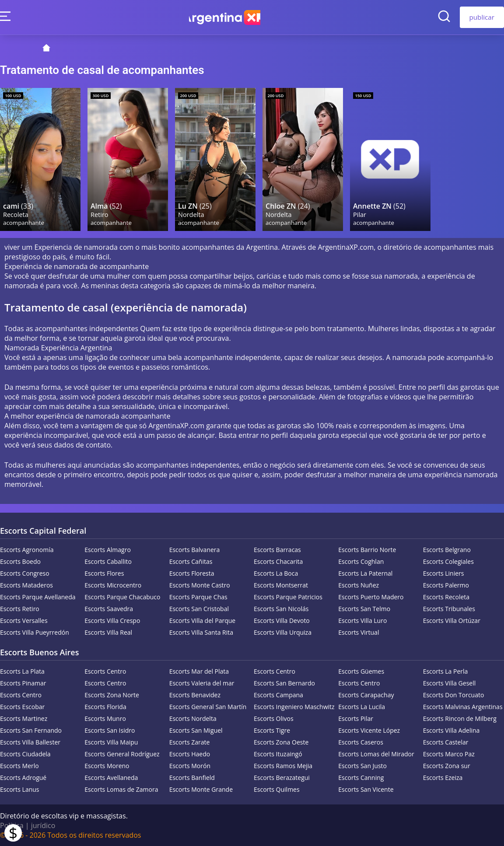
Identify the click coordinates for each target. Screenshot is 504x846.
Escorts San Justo (362, 765)
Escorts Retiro (20, 608)
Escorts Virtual (359, 632)
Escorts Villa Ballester (30, 742)
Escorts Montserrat (281, 585)
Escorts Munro (105, 718)
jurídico (43, 825)
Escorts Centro (105, 671)
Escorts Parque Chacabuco (122, 596)
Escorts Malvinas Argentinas (463, 706)
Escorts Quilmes (277, 789)
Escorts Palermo (446, 585)
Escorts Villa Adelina (451, 730)
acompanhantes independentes (188, 465)
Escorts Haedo (190, 753)
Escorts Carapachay (366, 694)
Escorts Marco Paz (449, 753)
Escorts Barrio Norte (367, 549)
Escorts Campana (278, 694)
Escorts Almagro (107, 549)
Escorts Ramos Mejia (283, 765)
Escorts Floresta (192, 573)
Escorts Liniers (444, 573)
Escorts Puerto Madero (371, 596)
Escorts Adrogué (23, 777)
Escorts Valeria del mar (202, 683)
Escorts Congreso (25, 573)
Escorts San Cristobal (199, 608)
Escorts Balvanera (195, 549)
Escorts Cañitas (191, 561)
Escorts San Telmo (364, 608)
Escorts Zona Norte (112, 694)
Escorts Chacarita (278, 561)
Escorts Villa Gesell (450, 683)
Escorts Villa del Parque (203, 620)
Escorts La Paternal (365, 573)
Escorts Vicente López (369, 730)
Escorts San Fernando (31, 730)
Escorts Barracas (277, 549)
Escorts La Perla (446, 671)
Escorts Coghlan (361, 561)
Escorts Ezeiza (443, 777)
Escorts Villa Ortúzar (452, 620)
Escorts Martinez (24, 718)
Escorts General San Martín (208, 706)
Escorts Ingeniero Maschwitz (294, 706)
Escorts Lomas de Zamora (121, 789)
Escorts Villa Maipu (111, 742)
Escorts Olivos (274, 718)
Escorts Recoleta (446, 596)
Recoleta (16, 214)
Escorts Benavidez (195, 694)
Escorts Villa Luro (362, 620)
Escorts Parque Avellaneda (38, 596)
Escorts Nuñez (359, 585)
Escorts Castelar (446, 742)
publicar (482, 17)
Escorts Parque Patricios (288, 596)
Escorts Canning (361, 777)
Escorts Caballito (108, 561)
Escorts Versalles (24, 620)
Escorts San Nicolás (281, 608)
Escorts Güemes (361, 671)
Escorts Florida (105, 706)
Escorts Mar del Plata (199, 671)
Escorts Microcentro (113, 585)
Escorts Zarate (190, 742)
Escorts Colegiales (448, 561)
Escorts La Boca (276, 573)
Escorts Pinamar (23, 683)
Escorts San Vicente (366, 789)
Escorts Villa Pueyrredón (35, 632)
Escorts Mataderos (26, 585)
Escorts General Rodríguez (122, 753)
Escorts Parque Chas (198, 596)
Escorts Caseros (361, 742)
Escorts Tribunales (449, 608)
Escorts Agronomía (27, 549)
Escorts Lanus (20, 789)
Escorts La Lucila (362, 706)
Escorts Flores (104, 573)
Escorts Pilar (356, 718)
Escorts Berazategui (282, 777)
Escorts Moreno (107, 765)
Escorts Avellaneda (111, 777)
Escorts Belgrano (447, 549)
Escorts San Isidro (110, 730)
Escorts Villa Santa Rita (201, 632)
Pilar (360, 214)
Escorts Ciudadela (25, 753)
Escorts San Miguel (196, 730)
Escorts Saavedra (109, 608)
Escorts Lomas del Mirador (376, 753)
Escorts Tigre (272, 730)
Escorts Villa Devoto (282, 620)
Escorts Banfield (192, 777)
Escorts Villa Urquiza (283, 632)
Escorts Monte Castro (200, 585)
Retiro (100, 214)
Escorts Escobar (22, 706)
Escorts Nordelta (193, 718)
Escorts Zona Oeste (281, 742)
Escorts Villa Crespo (112, 620)
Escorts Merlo (19, 765)
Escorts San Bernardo (284, 683)
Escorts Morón (190, 765)
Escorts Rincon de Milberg (460, 718)
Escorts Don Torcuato (454, 694)
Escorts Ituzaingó (278, 753)
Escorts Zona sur (447, 765)
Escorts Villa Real (108, 632)
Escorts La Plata (22, 671)
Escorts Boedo (20, 561)
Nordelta (191, 214)
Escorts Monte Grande (201, 789)
